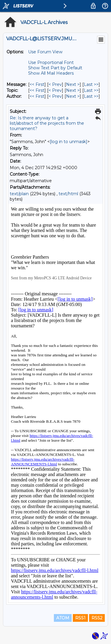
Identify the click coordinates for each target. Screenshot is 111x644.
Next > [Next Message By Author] (73, 96)
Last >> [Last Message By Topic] (91, 90)
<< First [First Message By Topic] (37, 90)
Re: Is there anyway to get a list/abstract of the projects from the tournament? (47, 123)
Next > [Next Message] (73, 84)
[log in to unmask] (69, 142)
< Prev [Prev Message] (55, 84)
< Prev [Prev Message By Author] (55, 96)
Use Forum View (45, 52)
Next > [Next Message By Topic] (73, 90)
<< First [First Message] (37, 84)
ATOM (63, 618)
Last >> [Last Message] (91, 84)
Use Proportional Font (51, 63)
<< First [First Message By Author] (37, 96)
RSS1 (80, 618)
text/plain (19, 194)
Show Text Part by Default (55, 68)
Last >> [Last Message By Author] (91, 96)
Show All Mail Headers (51, 73)
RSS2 (97, 618)
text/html (68, 194)
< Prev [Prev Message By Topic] (55, 90)
